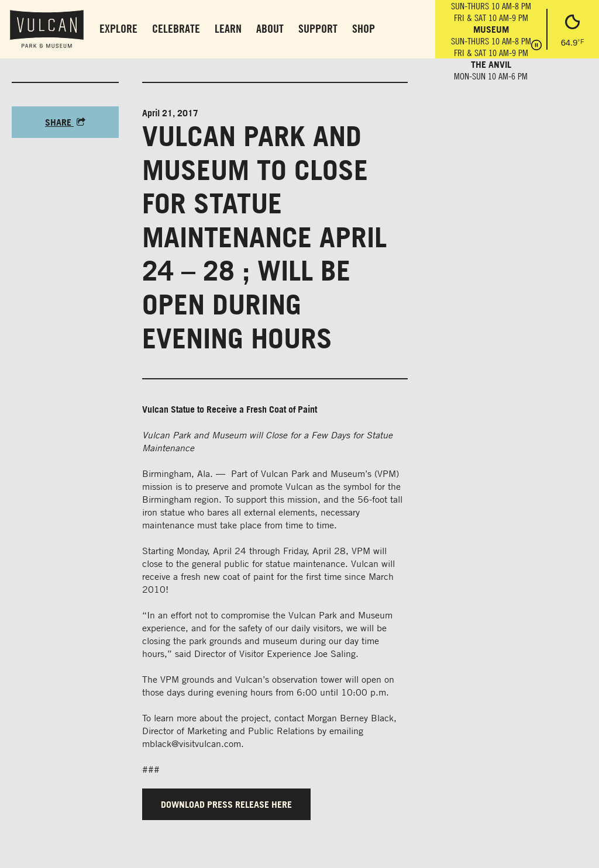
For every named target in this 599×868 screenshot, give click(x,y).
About (270, 28)
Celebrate (176, 28)
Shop (364, 28)
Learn (228, 28)
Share (65, 122)
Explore (118, 28)
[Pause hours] (536, 46)
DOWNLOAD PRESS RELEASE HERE (226, 804)
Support (318, 28)
